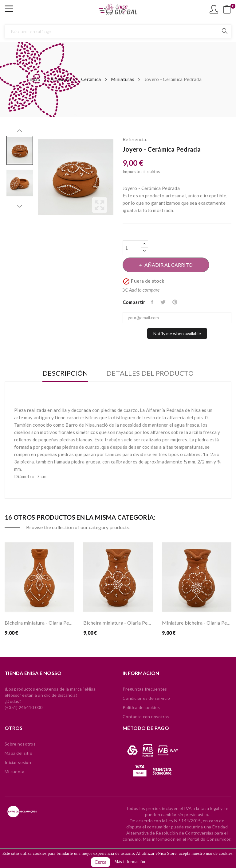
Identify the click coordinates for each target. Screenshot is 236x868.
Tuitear (164, 302)
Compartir (153, 302)
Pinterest (176, 302)
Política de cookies (141, 707)
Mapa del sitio (18, 753)
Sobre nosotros (20, 744)
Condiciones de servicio (146, 698)
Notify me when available (177, 333)
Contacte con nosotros (146, 717)
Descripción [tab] (65, 373)
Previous (20, 131)
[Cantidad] (132, 248)
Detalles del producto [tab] (151, 373)
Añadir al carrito (169, 265)
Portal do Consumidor (209, 839)
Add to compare (141, 290)
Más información (130, 862)
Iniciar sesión (18, 762)
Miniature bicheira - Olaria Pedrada (197, 623)
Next (20, 206)
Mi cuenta (15, 771)
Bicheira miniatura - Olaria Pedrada (39, 623)
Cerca (101, 862)
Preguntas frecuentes (145, 689)
